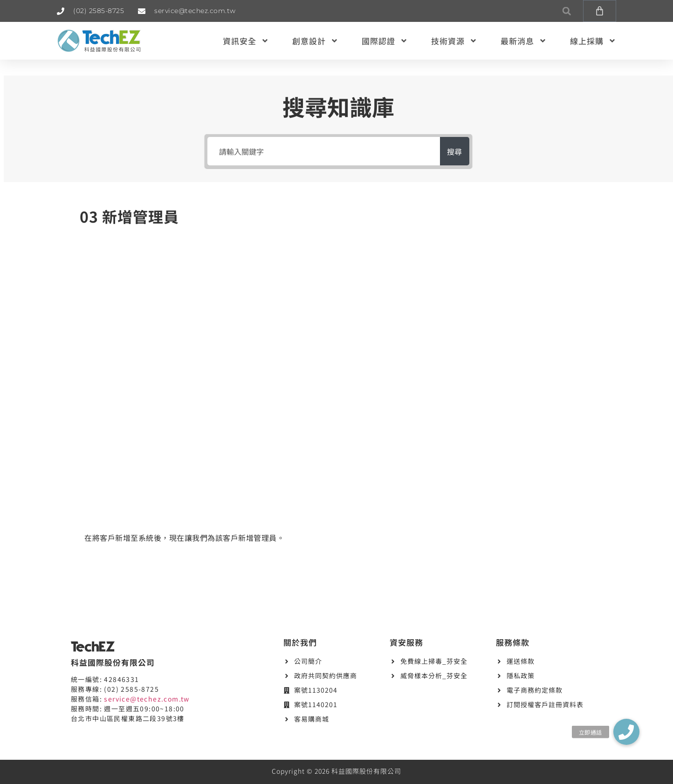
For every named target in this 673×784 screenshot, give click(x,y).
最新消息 (524, 41)
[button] (567, 11)
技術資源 (454, 41)
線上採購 (593, 41)
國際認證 (385, 41)
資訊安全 (246, 41)
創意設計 (315, 41)
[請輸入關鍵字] (319, 151)
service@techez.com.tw (147, 699)
